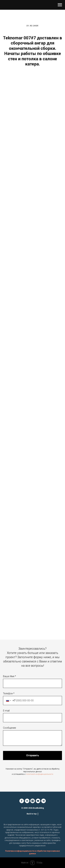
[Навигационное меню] (60, 5)
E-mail (6, 711)
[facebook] (22, 801)
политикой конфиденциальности (40, 774)
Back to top (32, 814)
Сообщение (10, 728)
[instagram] (33, 801)
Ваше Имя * (9, 676)
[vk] (27, 801)
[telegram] (43, 801)
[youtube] (38, 801)
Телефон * (9, 693)
